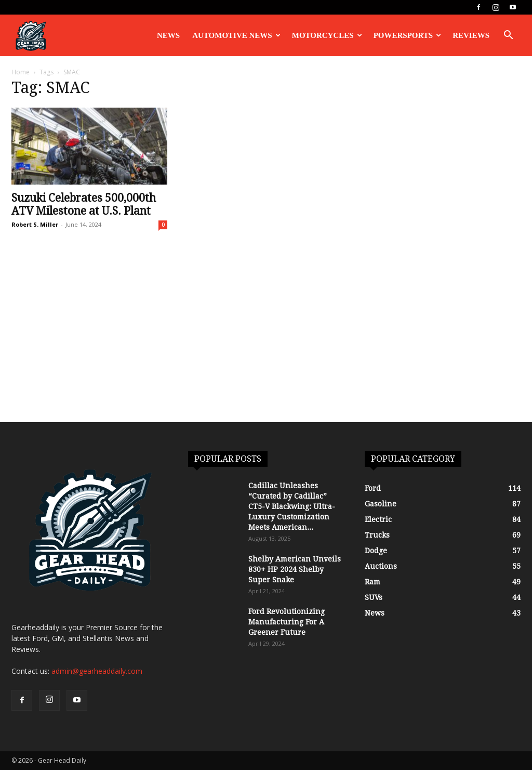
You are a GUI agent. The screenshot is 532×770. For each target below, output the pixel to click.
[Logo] (31, 36)
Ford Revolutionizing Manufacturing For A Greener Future (287, 622)
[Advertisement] (266, 344)
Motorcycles (327, 35)
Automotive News (236, 35)
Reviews (471, 35)
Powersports (408, 35)
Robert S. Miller (35, 224)
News (168, 35)
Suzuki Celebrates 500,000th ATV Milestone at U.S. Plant (84, 204)
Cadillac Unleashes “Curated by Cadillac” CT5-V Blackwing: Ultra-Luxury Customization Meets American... (292, 506)
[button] (508, 36)
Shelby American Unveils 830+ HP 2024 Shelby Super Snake (295, 569)
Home (21, 72)
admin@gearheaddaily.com (97, 671)
